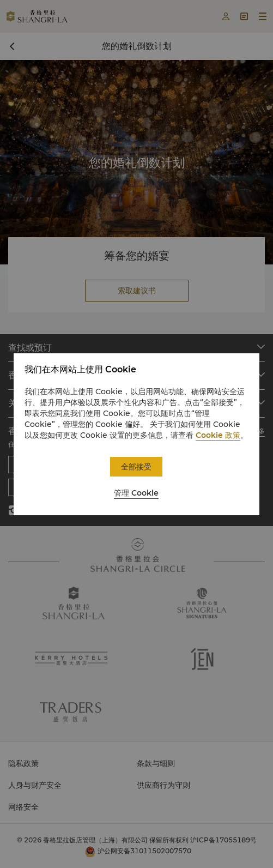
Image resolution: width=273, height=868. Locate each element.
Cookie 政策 (218, 435)
